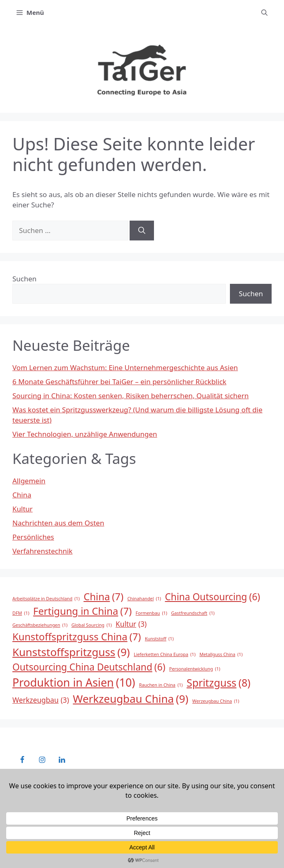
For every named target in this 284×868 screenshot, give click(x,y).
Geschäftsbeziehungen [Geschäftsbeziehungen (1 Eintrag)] (40, 625)
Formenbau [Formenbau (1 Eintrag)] (151, 613)
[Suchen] (142, 231)
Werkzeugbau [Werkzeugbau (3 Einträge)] (41, 700)
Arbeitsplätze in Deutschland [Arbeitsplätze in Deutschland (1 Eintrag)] (46, 599)
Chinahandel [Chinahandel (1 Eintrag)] (144, 599)
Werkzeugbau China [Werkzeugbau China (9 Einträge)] (131, 699)
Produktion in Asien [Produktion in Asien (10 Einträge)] (74, 683)
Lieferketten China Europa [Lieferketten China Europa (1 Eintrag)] (165, 654)
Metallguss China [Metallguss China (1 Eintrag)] (221, 654)
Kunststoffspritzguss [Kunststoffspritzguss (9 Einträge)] (71, 652)
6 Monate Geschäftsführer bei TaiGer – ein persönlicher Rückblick (119, 382)
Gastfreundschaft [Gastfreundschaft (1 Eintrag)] (193, 613)
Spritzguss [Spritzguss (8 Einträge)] (219, 683)
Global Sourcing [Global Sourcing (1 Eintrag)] (92, 625)
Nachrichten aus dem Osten (58, 523)
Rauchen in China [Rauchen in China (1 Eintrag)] (161, 685)
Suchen (25, 279)
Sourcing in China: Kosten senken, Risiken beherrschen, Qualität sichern (130, 396)
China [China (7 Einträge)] (103, 597)
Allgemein (29, 481)
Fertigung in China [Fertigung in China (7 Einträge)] (82, 611)
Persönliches (33, 537)
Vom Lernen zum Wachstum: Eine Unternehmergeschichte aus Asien (125, 367)
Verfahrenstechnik (43, 551)
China (22, 495)
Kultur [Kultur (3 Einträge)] (131, 624)
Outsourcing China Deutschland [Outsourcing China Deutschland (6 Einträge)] (89, 667)
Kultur (22, 509)
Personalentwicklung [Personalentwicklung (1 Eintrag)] (195, 669)
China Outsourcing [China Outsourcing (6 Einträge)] (213, 597)
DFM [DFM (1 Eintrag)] (21, 613)
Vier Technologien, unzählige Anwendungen (85, 434)
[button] (264, 12)
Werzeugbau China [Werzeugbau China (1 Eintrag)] (216, 701)
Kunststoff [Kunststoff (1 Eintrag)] (159, 639)
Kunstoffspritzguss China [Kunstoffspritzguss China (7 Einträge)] (77, 637)
